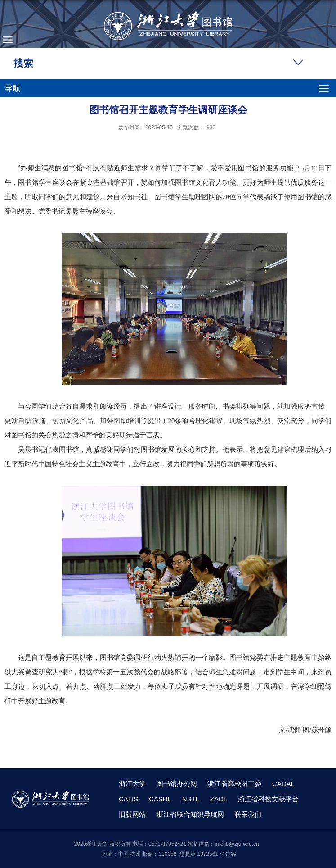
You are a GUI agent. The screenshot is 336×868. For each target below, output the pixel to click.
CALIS (128, 799)
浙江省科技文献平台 (268, 799)
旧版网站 (132, 814)
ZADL (219, 799)
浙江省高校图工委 (234, 784)
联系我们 (248, 814)
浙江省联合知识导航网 (190, 814)
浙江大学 (132, 784)
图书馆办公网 (177, 784)
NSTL (191, 799)
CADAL (283, 784)
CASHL (160, 799)
